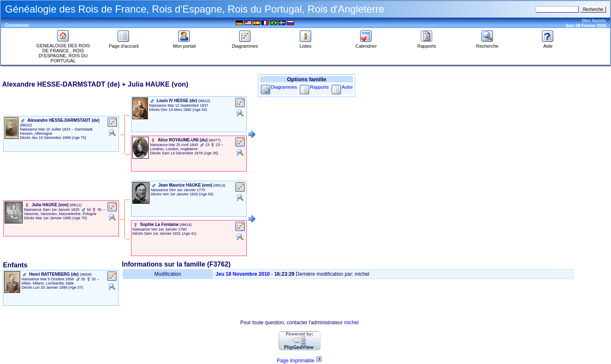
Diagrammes (245, 44)
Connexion (17, 25)
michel (352, 323)
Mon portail (184, 44)
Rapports (427, 44)
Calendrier (366, 44)
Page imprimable (296, 361)
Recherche (487, 44)
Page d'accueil (124, 44)
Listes (306, 44)
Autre (347, 87)
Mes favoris (594, 21)
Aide (548, 44)
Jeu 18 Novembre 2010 (243, 274)
